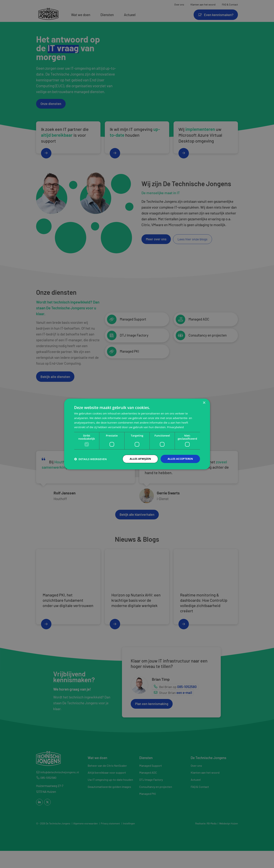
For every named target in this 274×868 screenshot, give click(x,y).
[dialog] (137, 434)
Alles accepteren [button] (180, 459)
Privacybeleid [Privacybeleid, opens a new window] (175, 427)
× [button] (204, 403)
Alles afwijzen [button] (140, 459)
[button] (91, 459)
